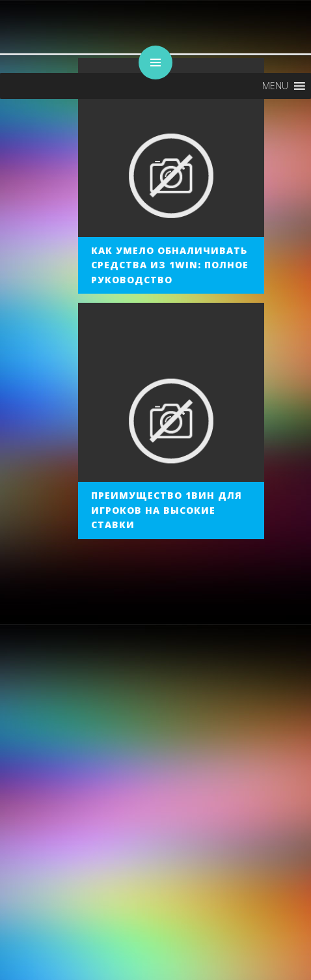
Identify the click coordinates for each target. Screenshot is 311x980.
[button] (275, 86)
